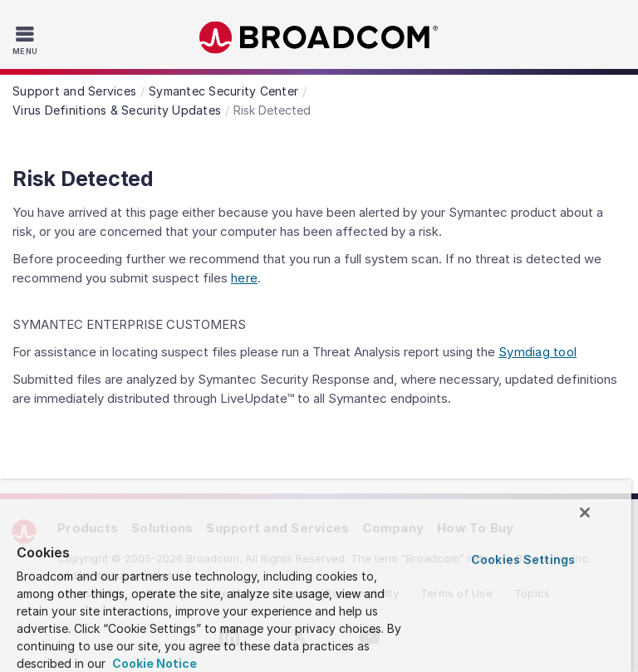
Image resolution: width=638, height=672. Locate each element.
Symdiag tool (537, 352)
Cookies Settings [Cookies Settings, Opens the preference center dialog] (523, 559)
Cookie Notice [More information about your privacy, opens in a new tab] (153, 663)
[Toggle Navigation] (27, 40)
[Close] (585, 513)
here (244, 278)
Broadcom (319, 38)
